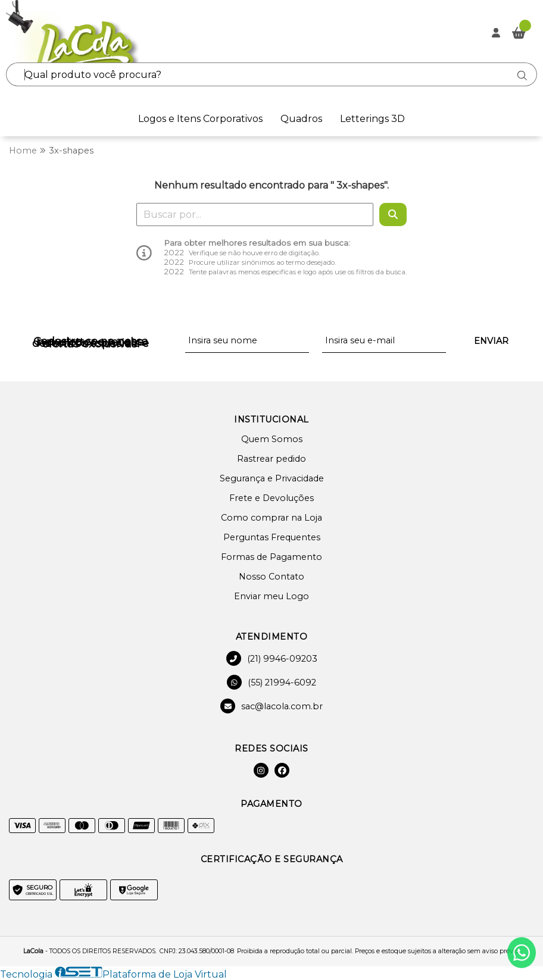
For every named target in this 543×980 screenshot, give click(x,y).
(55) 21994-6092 (271, 682)
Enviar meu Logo (271, 596)
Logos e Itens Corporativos (200, 119)
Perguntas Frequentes (272, 537)
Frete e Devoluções (271, 498)
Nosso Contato (271, 577)
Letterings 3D (372, 119)
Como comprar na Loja (271, 518)
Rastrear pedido (271, 459)
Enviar (491, 341)
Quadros (301, 119)
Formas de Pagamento (271, 557)
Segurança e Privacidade (272, 478)
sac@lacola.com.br (271, 706)
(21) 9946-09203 (272, 658)
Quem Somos (272, 439)
